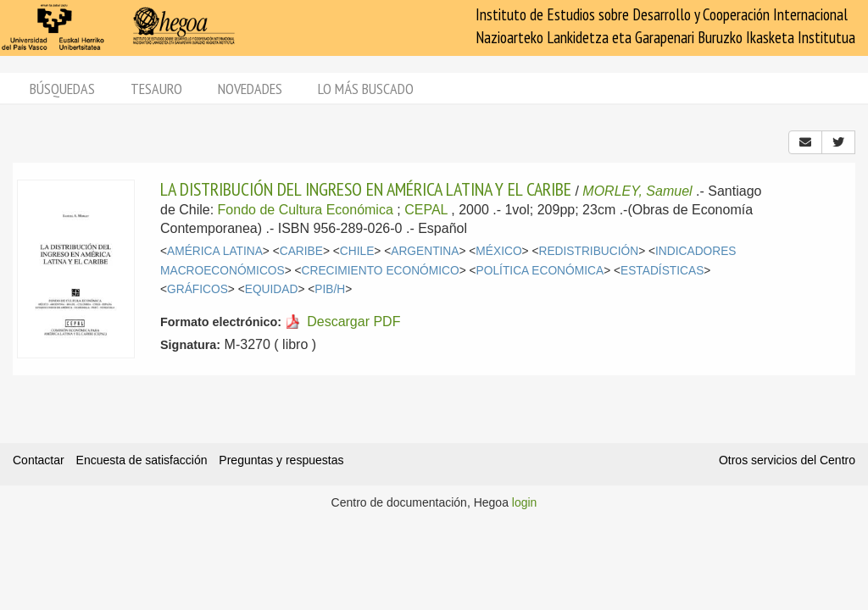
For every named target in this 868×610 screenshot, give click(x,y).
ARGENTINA (425, 251)
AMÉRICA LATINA (215, 251)
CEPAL (426, 210)
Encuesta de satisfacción (142, 460)
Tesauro (156, 89)
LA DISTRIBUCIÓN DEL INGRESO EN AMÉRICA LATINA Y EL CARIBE (366, 189)
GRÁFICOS (198, 289)
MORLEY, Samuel (637, 191)
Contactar (39, 460)
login (525, 502)
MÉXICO (498, 251)
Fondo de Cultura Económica (306, 210)
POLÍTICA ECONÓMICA (540, 271)
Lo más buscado (366, 89)
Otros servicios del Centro (787, 460)
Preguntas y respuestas (281, 460)
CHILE (357, 251)
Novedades (250, 89)
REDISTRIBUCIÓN (588, 251)
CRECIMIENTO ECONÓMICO (381, 271)
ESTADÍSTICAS (662, 271)
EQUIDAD (272, 289)
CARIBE (301, 251)
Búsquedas (62, 89)
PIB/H (330, 289)
